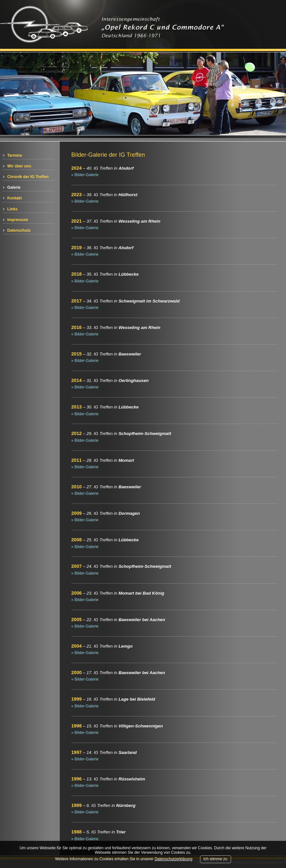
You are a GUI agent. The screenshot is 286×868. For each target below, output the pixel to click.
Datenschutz (19, 230)
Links (13, 209)
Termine (15, 155)
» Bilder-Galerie (85, 175)
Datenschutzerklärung (173, 859)
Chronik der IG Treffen (28, 177)
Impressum (18, 220)
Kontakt (15, 198)
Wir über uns (19, 166)
